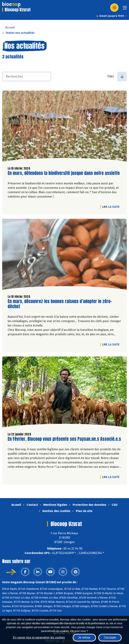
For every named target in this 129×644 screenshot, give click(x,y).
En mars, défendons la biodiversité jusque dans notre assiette (64, 173)
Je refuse (84, 638)
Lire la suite (112, 207)
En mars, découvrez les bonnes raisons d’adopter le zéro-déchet (60, 304)
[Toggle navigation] (125, 9)
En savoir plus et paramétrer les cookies (39, 638)
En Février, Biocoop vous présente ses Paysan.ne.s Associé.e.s (64, 439)
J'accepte (110, 638)
